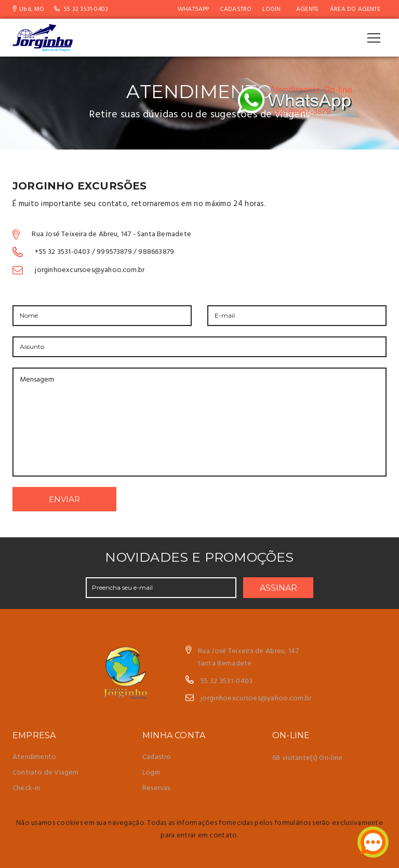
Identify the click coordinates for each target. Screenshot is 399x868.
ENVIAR (64, 499)
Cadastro (236, 9)
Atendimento (34, 757)
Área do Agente (355, 9)
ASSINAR (278, 588)
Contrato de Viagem (46, 773)
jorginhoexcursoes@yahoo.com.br (256, 699)
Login (272, 9)
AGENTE (307, 9)
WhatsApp (194, 9)
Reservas (156, 788)
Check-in (26, 788)
